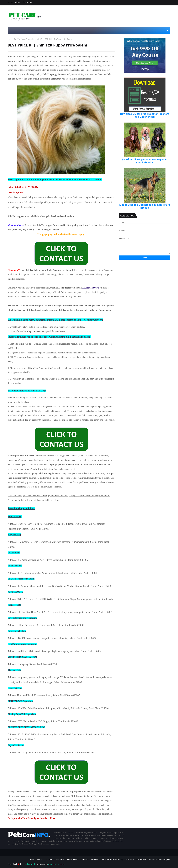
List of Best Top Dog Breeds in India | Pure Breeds (145, 206)
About (18, 2)
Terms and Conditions (89, 859)
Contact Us (27, 2)
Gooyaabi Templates (57, 864)
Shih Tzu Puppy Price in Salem (25, 39)
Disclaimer (60, 859)
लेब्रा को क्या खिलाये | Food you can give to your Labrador (145, 161)
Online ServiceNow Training (112, 859)
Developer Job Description (160, 859)
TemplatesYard (29, 864)
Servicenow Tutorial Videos (136, 859)
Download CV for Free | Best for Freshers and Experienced (145, 115)
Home (10, 2)
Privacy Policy (73, 859)
